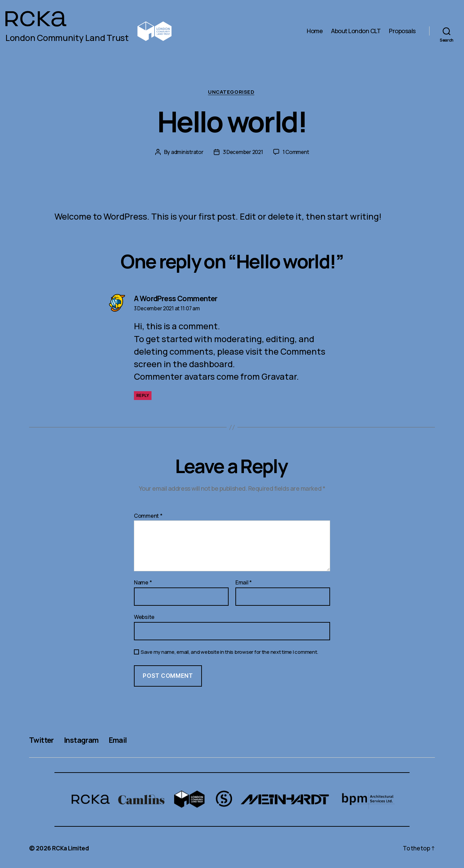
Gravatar (279, 377)
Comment (148, 517)
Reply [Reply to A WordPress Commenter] (143, 396)
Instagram (87, 740)
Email (244, 584)
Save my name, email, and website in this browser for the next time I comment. (229, 653)
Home (315, 31)
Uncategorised (232, 93)
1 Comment (297, 153)
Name (143, 584)
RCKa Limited (72, 849)
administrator (186, 153)
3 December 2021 (243, 153)
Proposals (402, 31)
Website (144, 617)
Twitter (43, 740)
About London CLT (356, 31)
